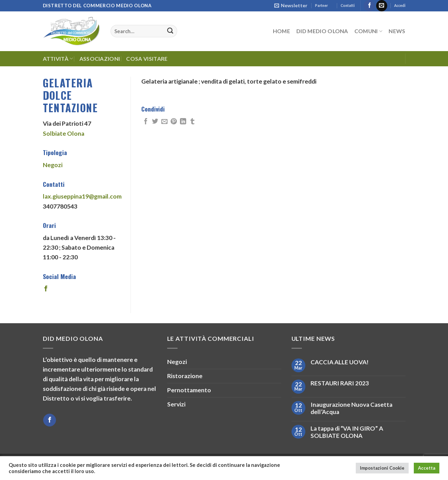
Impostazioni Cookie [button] (382, 468)
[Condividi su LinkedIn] (183, 122)
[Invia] (170, 31)
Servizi (176, 404)
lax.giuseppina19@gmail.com (82, 196)
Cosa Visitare (147, 59)
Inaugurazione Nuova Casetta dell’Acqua (351, 408)
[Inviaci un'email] (382, 6)
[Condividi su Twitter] (155, 122)
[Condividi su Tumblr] (192, 122)
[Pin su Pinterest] (174, 122)
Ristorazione (185, 376)
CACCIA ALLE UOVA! (340, 362)
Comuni (368, 31)
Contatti (348, 6)
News (397, 31)
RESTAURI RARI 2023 (340, 383)
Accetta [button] (427, 468)
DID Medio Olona (322, 31)
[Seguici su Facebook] (369, 6)
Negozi (53, 165)
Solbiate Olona (64, 133)
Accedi (400, 6)
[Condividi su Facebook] (146, 122)
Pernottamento (189, 390)
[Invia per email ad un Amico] (164, 122)
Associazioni (100, 59)
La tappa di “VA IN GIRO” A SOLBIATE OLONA (347, 432)
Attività (58, 59)
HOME (282, 31)
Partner (321, 6)
